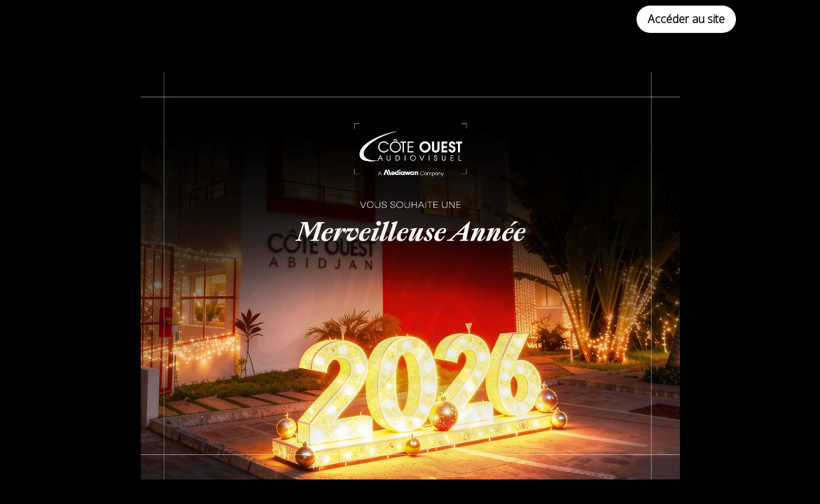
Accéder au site (686, 19)
